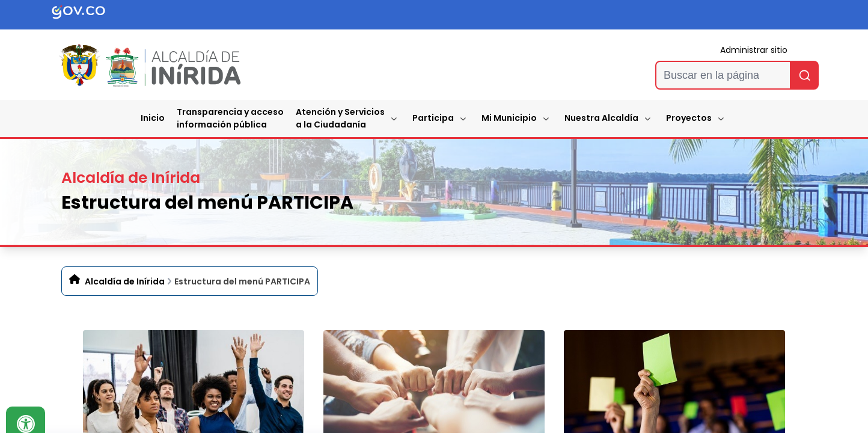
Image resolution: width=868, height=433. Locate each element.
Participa (433, 118)
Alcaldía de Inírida (125, 281)
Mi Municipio (509, 118)
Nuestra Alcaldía (601, 118)
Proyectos (689, 118)
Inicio (153, 118)
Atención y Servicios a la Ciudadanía (340, 118)
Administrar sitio (754, 50)
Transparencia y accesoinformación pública (230, 118)
